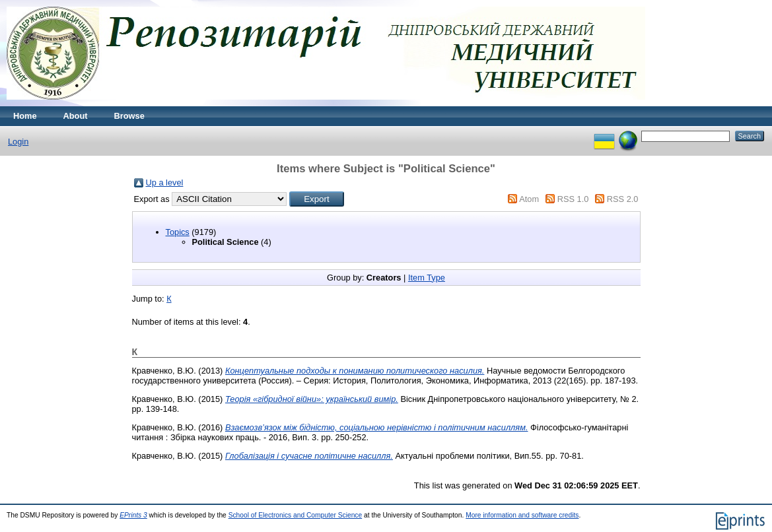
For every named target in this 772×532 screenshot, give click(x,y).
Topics (178, 232)
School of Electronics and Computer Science (296, 515)
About (76, 116)
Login (18, 142)
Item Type (427, 278)
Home (25, 116)
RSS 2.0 (623, 199)
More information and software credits (522, 515)
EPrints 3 (133, 515)
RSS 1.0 (573, 199)
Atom (529, 199)
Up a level (165, 183)
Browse (129, 116)
